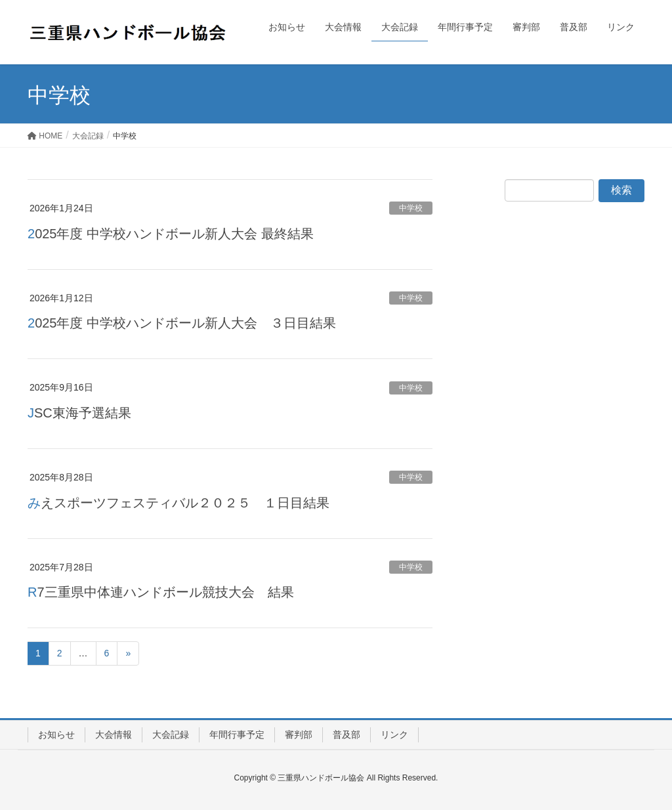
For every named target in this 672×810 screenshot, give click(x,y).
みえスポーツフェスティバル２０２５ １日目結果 (178, 503)
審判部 (299, 735)
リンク (394, 735)
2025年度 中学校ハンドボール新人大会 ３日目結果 (182, 323)
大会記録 (171, 735)
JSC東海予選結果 (79, 413)
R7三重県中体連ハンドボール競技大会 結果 (161, 592)
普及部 (346, 735)
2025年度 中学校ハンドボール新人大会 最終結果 (171, 234)
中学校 (411, 208)
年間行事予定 (237, 735)
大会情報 (114, 735)
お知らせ (56, 735)
